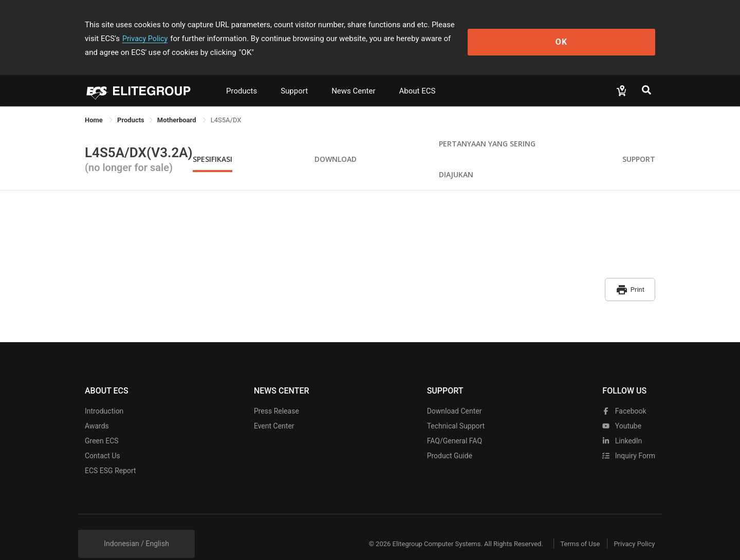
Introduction (104, 393)
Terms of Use (570, 525)
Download (336, 145)
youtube (622, 407)
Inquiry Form (629, 437)
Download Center (455, 393)
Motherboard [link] (178, 106)
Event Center (274, 407)
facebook (624, 393)
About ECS (417, 77)
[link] (131, 106)
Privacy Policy (517, 25)
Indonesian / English (136, 525)
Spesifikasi (212, 145)
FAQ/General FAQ (455, 422)
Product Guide (450, 437)
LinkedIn (622, 422)
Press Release (276, 393)
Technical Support (456, 407)
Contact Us (103, 437)
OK (613, 32)
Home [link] (95, 106)
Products (242, 77)
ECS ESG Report (110, 452)
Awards (97, 407)
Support (294, 77)
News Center (353, 77)
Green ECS (102, 422)
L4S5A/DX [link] (226, 106)
